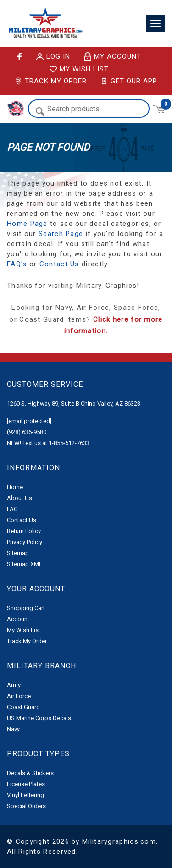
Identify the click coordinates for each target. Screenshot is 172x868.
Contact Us (59, 264)
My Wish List (79, 69)
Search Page (61, 234)
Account (18, 619)
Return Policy (24, 531)
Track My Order (51, 81)
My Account (113, 57)
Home (15, 487)
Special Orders (26, 806)
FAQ (12, 509)
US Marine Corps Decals (39, 718)
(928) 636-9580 (27, 432)
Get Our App (129, 81)
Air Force (19, 696)
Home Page (27, 224)
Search (40, 112)
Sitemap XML (25, 564)
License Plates (26, 784)
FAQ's (17, 264)
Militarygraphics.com (119, 841)
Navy (13, 729)
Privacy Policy (25, 542)
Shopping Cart (26, 608)
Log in (53, 57)
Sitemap (18, 553)
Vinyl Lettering (25, 795)
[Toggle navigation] (155, 24)
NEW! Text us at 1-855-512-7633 (48, 443)
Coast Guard (23, 707)
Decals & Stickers (30, 773)
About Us (19, 498)
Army (14, 685)
